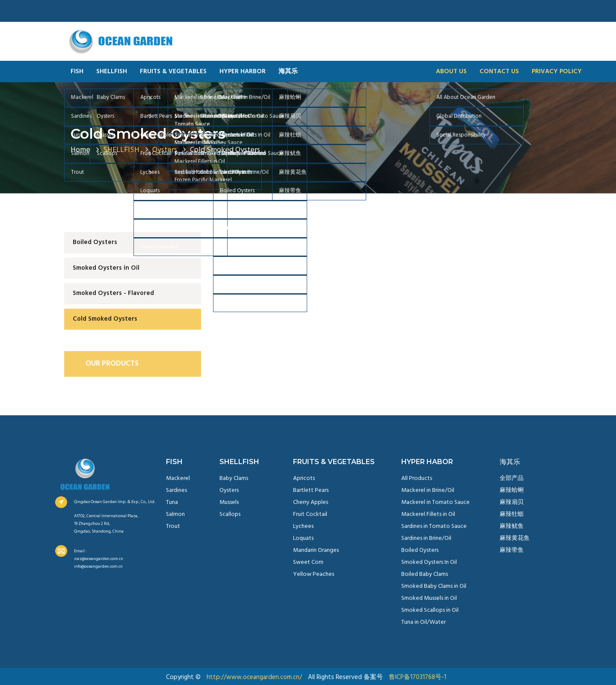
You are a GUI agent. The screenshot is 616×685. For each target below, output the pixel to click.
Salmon (175, 514)
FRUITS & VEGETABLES (173, 71)
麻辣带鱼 (512, 550)
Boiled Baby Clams (425, 574)
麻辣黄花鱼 (515, 538)
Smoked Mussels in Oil (429, 598)
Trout (173, 526)
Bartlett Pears (311, 490)
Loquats (303, 538)
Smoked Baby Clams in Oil (434, 586)
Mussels (229, 502)
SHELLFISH (112, 71)
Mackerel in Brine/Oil (428, 490)
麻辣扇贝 (512, 502)
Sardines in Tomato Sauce (434, 526)
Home (80, 150)
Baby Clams (234, 478)
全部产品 (512, 478)
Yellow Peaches (314, 574)
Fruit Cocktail (310, 514)
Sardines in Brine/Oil (426, 538)
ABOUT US (451, 71)
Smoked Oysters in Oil (106, 268)
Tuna (172, 502)
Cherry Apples (311, 502)
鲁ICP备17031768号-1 (418, 678)
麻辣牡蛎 (512, 514)
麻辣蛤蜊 (512, 490)
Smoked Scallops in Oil (430, 610)
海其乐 (288, 71)
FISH (77, 71)
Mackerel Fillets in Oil (428, 514)
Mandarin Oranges (316, 550)
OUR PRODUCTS (112, 364)
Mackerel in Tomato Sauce (435, 502)
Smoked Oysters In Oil (429, 562)
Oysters (229, 490)
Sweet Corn (308, 562)
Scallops (230, 514)
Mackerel (178, 478)
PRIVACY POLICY (557, 71)
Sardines (176, 490)
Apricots (304, 478)
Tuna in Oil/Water (423, 622)
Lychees (303, 526)
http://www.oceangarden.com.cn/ (254, 678)
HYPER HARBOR (243, 71)
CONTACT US (499, 71)
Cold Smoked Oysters (148, 134)
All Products (417, 478)
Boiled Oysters (95, 242)
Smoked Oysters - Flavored (113, 293)
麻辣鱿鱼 (512, 526)
